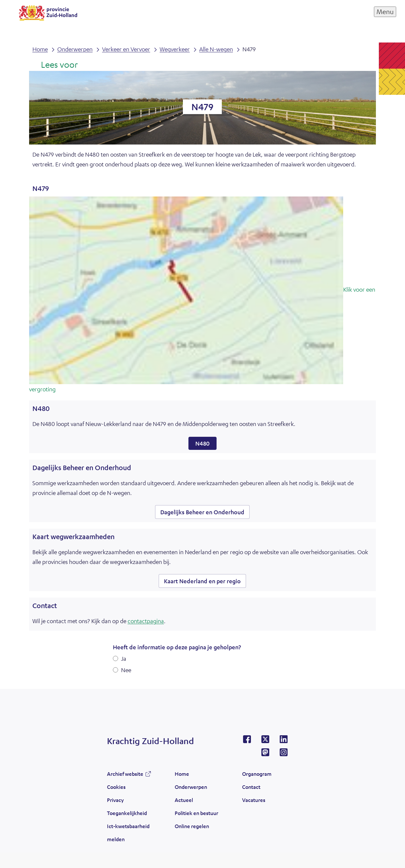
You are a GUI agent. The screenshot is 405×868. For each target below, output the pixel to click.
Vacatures (254, 800)
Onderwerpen (191, 787)
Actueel (184, 800)
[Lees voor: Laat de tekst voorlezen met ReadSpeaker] (55, 65)
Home (182, 774)
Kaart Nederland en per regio (202, 581)
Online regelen (192, 826)
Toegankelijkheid (127, 813)
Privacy (115, 800)
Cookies (116, 787)
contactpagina (146, 621)
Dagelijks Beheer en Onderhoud (202, 512)
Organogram (257, 774)
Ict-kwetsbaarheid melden (128, 833)
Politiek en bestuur (196, 813)
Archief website (125, 774)
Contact (251, 787)
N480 (202, 443)
